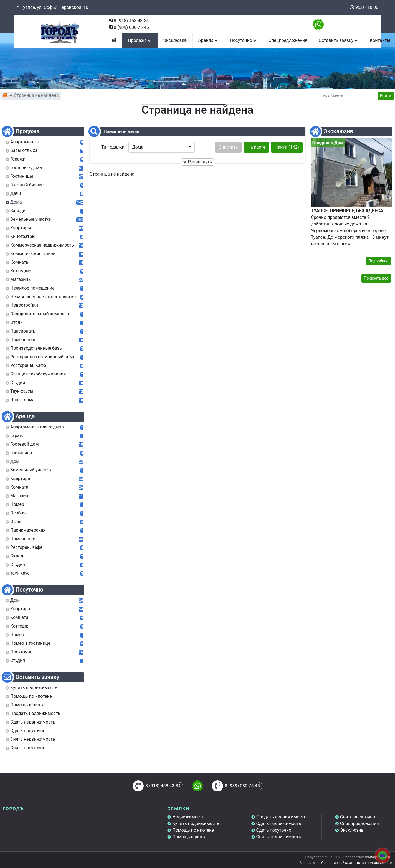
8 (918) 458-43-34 (131, 21)
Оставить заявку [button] (339, 40)
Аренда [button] (208, 40)
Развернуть (198, 162)
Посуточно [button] (244, 40)
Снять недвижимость (279, 837)
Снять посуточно (358, 817)
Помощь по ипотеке (193, 830)
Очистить (228, 147)
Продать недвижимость (281, 817)
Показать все (376, 278)
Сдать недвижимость (279, 823)
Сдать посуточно (274, 830)
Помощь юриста (189, 837)
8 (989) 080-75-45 (131, 27)
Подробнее (378, 261)
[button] (162, 147)
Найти (386, 96)
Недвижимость (188, 817)
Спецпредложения (288, 40)
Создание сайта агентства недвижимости (357, 863)
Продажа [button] (140, 40)
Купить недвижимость (196, 823)
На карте (256, 147)
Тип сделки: (113, 147)
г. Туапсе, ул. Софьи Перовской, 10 (52, 7)
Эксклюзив (175, 40)
